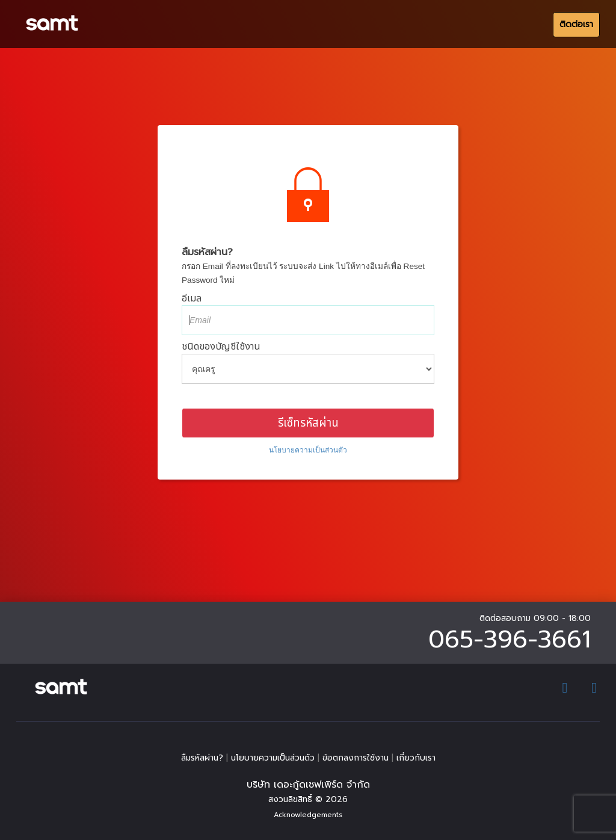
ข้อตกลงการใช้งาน (356, 758)
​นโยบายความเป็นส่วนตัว (308, 450)
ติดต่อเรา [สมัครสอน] (576, 24)
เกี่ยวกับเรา (416, 758)
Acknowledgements (308, 815)
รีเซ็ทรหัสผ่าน (308, 423)
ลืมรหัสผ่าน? (202, 758)
